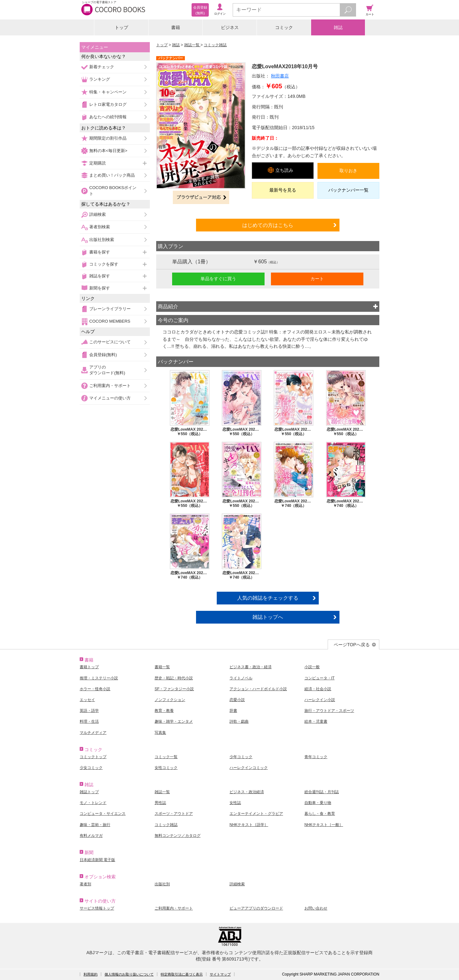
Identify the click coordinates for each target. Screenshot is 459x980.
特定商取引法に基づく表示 (182, 974)
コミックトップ (93, 757)
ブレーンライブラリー (110, 309)
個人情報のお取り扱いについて (129, 974)
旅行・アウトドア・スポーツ (329, 711)
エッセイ (87, 700)
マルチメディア (93, 733)
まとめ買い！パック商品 (112, 175)
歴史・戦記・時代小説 (174, 678)
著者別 (85, 884)
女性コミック (166, 768)
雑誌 (338, 27)
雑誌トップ (89, 792)
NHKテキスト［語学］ (249, 825)
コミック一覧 (166, 757)
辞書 (233, 711)
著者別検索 (100, 227)
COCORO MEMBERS (110, 321)
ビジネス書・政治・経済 (251, 667)
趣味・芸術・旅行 (95, 825)
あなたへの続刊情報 (108, 117)
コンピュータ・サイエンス (103, 814)
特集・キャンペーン (108, 92)
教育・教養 (164, 711)
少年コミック (241, 757)
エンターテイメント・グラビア (256, 814)
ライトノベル (241, 678)
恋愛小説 (237, 700)
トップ (121, 27)
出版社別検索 (102, 240)
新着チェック (102, 67)
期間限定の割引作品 (108, 138)
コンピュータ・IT (320, 678)
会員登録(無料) (103, 355)
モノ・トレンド (93, 803)
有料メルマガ (91, 836)
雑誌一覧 (192, 45)
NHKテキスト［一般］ (324, 825)
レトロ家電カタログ (108, 104)
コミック (284, 27)
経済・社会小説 (318, 689)
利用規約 (91, 974)
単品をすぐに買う (218, 279)
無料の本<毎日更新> (108, 151)
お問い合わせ (316, 908)
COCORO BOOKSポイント (113, 190)
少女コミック (91, 768)
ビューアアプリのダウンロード (256, 908)
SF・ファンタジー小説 (174, 689)
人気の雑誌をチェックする (268, 598)
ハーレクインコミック (249, 768)
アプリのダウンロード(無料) (107, 370)
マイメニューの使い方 (110, 398)
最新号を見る (283, 190)
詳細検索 (98, 214)
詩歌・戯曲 (239, 721)
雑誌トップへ (268, 617)
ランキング (100, 79)
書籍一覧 (162, 667)
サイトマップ (220, 974)
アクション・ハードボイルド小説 (258, 689)
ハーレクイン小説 (320, 700)
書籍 (176, 27)
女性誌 (235, 803)
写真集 (160, 733)
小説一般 (312, 667)
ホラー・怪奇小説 (95, 689)
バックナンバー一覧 (348, 190)
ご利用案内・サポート (110, 386)
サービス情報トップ (97, 908)
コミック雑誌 (215, 45)
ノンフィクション (170, 700)
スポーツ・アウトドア (174, 814)
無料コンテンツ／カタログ (178, 836)
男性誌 (160, 803)
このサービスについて (110, 342)
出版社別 (162, 884)
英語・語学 (89, 711)
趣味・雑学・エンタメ (174, 721)
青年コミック (316, 757)
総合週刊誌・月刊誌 (322, 792)
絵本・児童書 (316, 721)
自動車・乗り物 (318, 803)
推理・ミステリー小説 (99, 678)
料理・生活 (89, 721)
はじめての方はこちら (268, 225)
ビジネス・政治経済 (247, 792)
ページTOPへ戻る (352, 645)
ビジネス (230, 27)
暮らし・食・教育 (320, 814)
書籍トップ (89, 667)
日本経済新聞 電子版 (97, 860)
